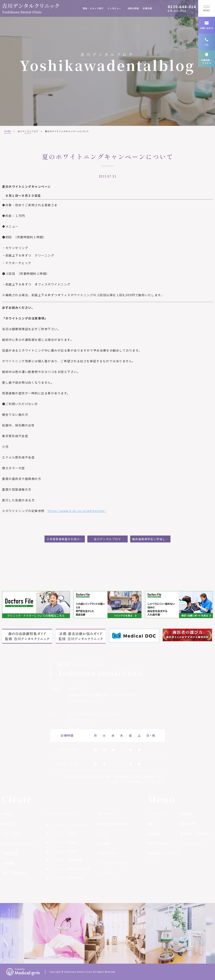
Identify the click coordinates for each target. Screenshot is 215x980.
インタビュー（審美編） (65, 842)
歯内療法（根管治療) (195, 834)
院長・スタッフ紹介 (93, 8)
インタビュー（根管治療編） (68, 860)
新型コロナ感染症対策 (113, 824)
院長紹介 (8, 824)
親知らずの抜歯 (158, 843)
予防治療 (186, 814)
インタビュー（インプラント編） (70, 825)
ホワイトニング (191, 843)
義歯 (151, 824)
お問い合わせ (107, 853)
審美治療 (154, 834)
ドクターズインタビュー (19, 843)
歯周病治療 (188, 824)
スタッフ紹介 (11, 834)
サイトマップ (107, 873)
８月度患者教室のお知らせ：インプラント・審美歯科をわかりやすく (66, 539)
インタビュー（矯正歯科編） (68, 878)
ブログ (102, 834)
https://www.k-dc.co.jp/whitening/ (77, 511)
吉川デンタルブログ (28, 131)
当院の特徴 (133, 8)
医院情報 (8, 863)
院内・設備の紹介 (14, 873)
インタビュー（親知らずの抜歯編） (72, 869)
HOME (8, 131)
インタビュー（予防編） (65, 851)
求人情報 (104, 843)
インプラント (157, 814)
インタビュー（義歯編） (65, 833)
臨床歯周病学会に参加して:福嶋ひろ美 (151, 539)
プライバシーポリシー (113, 863)
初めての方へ (107, 814)
